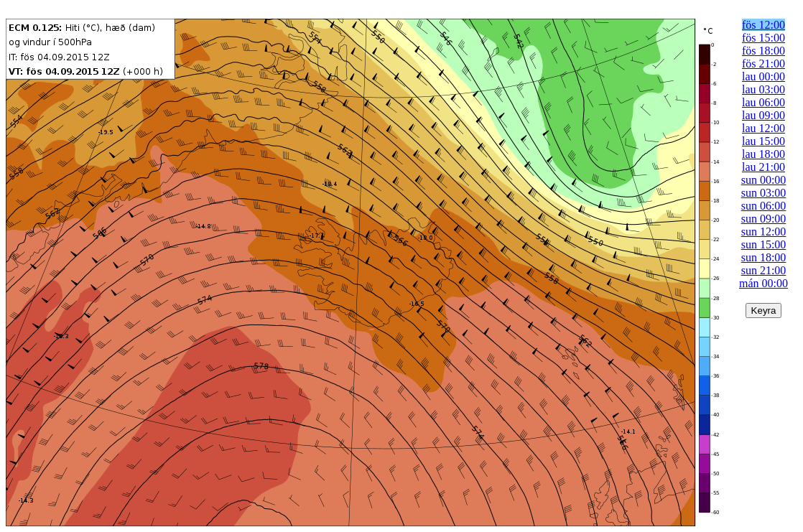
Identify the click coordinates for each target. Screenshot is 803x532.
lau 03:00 (763, 89)
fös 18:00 (763, 51)
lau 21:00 (763, 167)
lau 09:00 (763, 115)
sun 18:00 (764, 257)
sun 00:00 (764, 180)
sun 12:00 (764, 232)
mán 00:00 (763, 283)
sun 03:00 (764, 193)
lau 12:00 (763, 128)
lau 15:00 (763, 141)
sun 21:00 (764, 270)
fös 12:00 (763, 25)
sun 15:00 (764, 244)
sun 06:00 (764, 206)
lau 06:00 (763, 102)
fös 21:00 (763, 64)
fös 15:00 (763, 38)
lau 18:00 (763, 154)
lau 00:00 (763, 76)
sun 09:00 (764, 219)
